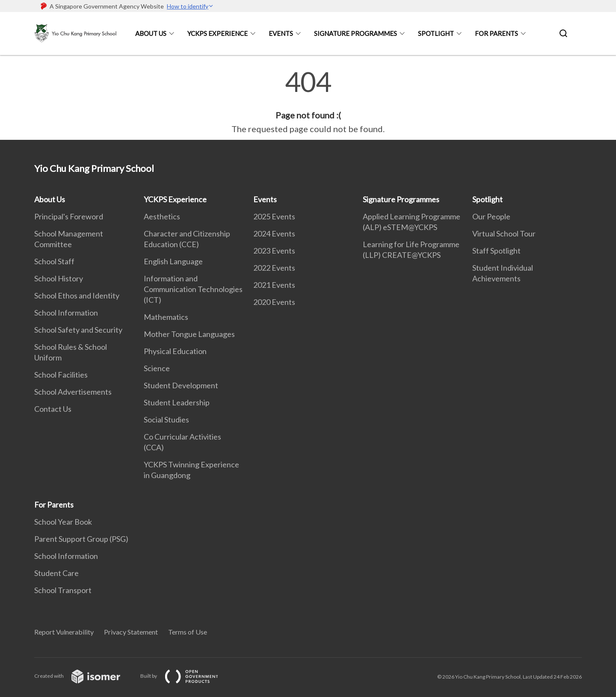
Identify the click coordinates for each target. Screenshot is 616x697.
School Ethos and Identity (77, 295)
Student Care (56, 573)
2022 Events (274, 268)
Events (281, 33)
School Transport (63, 590)
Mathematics (166, 317)
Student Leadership (177, 402)
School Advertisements (73, 392)
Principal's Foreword (69, 216)
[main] (308, 102)
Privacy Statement (131, 632)
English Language (173, 261)
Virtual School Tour (504, 233)
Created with (84, 676)
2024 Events (274, 233)
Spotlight (436, 33)
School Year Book (63, 522)
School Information (66, 313)
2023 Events (274, 251)
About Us (151, 33)
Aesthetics (162, 216)
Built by (186, 676)
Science (157, 368)
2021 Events (274, 285)
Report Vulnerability (64, 632)
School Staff (54, 261)
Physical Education (175, 351)
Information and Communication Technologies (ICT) (193, 289)
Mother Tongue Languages (189, 334)
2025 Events (274, 216)
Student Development (181, 385)
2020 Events (274, 302)
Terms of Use (188, 632)
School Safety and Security (78, 330)
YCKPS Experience (218, 33)
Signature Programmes (355, 33)
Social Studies (166, 419)
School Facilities (61, 375)
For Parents (496, 33)
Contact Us (53, 409)
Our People (491, 216)
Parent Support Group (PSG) (81, 539)
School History (59, 278)
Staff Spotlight (496, 251)
